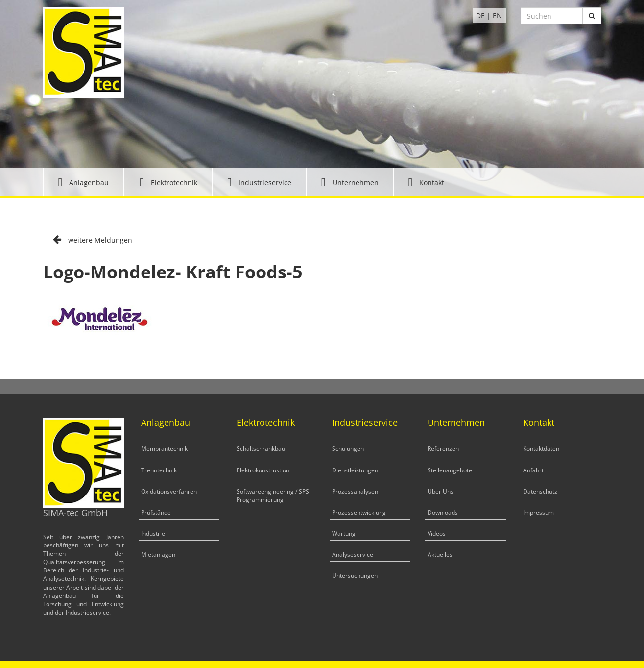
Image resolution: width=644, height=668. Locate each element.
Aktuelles (440, 555)
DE (480, 15)
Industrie (153, 533)
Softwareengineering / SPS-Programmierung (274, 495)
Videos (437, 533)
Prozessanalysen (355, 491)
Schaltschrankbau (261, 449)
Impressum (538, 512)
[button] (84, 182)
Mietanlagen (158, 555)
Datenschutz (540, 491)
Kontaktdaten (541, 449)
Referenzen (443, 449)
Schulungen (348, 449)
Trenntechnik (159, 470)
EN (497, 15)
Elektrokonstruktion (263, 470)
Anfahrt (533, 470)
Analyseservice (353, 555)
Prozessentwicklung (359, 512)
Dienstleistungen (355, 470)
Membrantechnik (164, 449)
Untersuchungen (355, 576)
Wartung (344, 533)
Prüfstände (156, 512)
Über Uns (441, 491)
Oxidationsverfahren (169, 491)
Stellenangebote (450, 470)
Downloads (443, 512)
